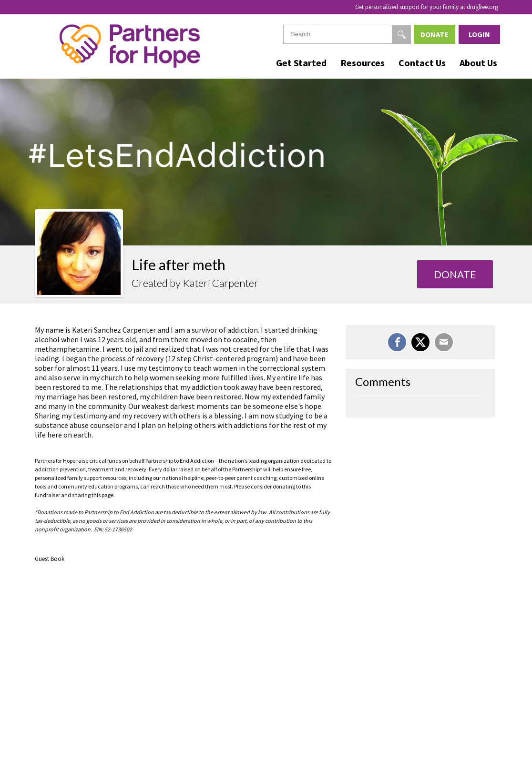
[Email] (444, 342)
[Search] (401, 34)
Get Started (301, 63)
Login (479, 34)
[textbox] (347, 34)
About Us (478, 63)
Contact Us (422, 63)
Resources (363, 63)
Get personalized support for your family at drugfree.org (427, 7)
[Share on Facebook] (397, 342)
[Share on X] (420, 342)
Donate (435, 34)
